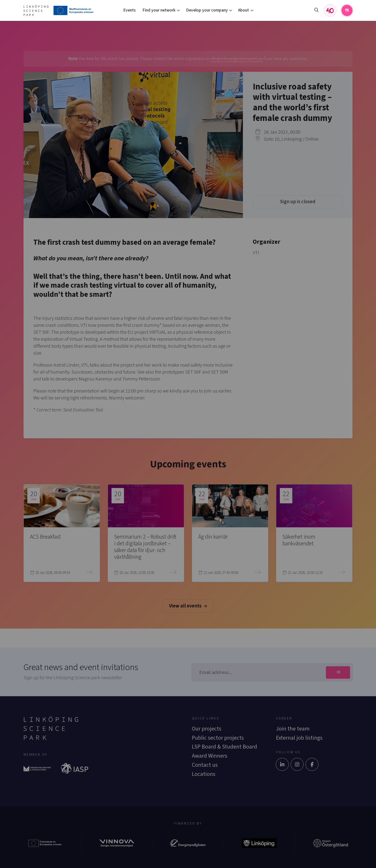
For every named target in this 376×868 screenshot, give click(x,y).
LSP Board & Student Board (224, 747)
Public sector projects (218, 738)
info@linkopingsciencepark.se (236, 59)
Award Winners (210, 756)
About (244, 10)
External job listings (299, 738)
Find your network (159, 10)
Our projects (207, 729)
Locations (204, 774)
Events (129, 10)
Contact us (205, 765)
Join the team (293, 729)
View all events (188, 606)
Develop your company (207, 10)
